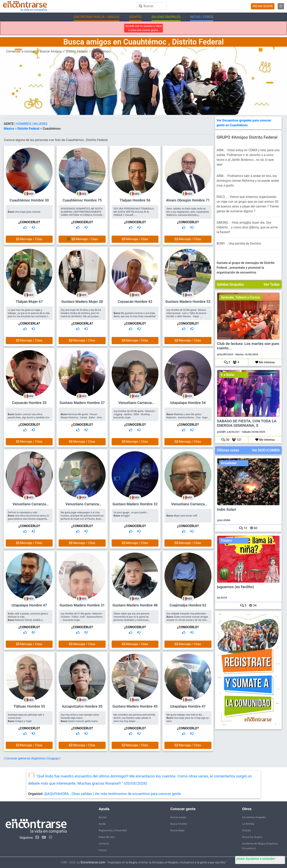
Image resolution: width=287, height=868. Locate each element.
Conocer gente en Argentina (26, 758)
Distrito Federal (77, 51)
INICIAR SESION (263, 6)
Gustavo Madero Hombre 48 (135, 605)
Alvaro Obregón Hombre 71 (188, 200)
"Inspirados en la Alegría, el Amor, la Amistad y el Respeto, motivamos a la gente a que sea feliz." (167, 863)
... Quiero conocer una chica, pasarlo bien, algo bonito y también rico (29, 414)
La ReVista (248, 824)
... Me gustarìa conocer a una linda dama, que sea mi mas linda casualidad (135, 313)
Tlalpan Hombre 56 (135, 200)
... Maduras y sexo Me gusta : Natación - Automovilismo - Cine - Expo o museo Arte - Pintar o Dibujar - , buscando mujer (187, 418)
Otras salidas (82, 794)
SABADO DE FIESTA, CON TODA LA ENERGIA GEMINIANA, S (247, 423)
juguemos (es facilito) (235, 587)
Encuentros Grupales (254, 817)
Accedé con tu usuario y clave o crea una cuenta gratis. (144, 28)
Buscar (103, 817)
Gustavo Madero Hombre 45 (135, 706)
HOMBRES (24, 124)
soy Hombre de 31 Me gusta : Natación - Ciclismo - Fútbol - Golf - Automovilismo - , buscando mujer (82, 617)
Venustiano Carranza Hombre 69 (135, 404)
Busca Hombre (179, 824)
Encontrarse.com (93, 862)
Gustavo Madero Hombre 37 (82, 403)
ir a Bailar (228, 375)
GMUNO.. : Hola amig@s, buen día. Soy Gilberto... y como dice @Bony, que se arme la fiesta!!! (247, 227)
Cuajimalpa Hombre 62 (188, 605)
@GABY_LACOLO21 (229, 432)
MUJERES (40, 124)
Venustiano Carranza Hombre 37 (82, 506)
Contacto (104, 844)
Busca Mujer (177, 830)
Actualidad (229, 463)
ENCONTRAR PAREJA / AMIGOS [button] (97, 17)
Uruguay (53, 758)
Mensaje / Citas (29, 239)
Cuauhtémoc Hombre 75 (82, 200)
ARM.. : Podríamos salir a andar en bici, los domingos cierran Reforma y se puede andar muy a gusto (248, 181)
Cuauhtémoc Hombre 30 (29, 200)
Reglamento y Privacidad (113, 830)
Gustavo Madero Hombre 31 (82, 605)
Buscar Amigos (51, 51)
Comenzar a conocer (21, 51)
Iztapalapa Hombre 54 (188, 403)
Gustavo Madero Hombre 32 (135, 504)
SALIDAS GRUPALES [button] (166, 17)
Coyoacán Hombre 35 (29, 403)
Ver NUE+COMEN (266, 450)
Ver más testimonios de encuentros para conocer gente (138, 794)
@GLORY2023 (225, 354)
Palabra (227, 541)
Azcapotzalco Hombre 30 (82, 706)
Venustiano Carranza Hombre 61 (188, 506)
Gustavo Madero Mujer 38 (82, 302)
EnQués (247, 830)
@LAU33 (222, 598)
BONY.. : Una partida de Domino (239, 243)
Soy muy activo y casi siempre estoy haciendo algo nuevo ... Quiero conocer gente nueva (80, 718)
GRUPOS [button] (135, 17)
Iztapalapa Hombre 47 (29, 605)
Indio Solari (227, 510)
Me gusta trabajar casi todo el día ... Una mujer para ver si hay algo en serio (188, 718)
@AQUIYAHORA (57, 794)
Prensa (103, 850)
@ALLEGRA (224, 520)
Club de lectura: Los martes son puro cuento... (248, 346)
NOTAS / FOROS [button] (202, 17)
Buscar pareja (178, 817)
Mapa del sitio (107, 837)
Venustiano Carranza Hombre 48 (29, 506)
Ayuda (102, 824)
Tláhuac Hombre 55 (29, 706)
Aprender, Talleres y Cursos (240, 297)
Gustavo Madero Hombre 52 (188, 302)
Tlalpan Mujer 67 (29, 302)
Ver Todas (272, 284)
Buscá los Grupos (252, 837)
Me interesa (265, 362)
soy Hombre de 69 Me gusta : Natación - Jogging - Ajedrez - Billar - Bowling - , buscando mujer (135, 414)
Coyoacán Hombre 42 (135, 302)
